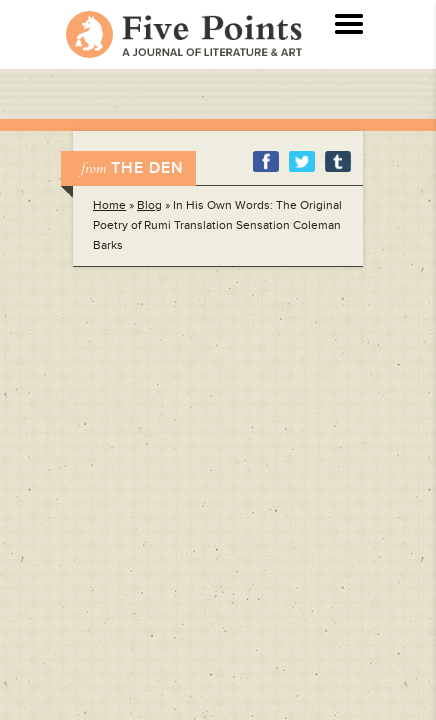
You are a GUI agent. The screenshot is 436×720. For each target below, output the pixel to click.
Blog (149, 205)
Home (109, 205)
